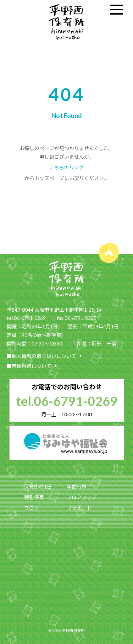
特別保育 (34, 497)
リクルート (79, 508)
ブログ (32, 508)
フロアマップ (82, 497)
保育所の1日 (38, 487)
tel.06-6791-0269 (67, 401)
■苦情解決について (33, 366)
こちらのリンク (67, 167)
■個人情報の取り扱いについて (46, 356)
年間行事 (77, 487)
